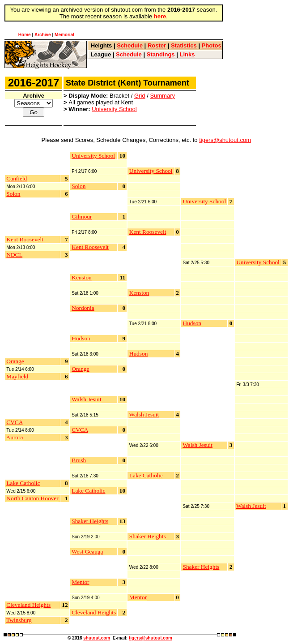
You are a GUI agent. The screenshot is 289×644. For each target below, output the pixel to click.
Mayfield (17, 376)
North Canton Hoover (32, 498)
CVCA (14, 422)
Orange (15, 361)
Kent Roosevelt (25, 239)
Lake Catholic (23, 483)
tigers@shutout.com (225, 140)
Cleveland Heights (28, 605)
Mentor (80, 582)
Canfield (17, 178)
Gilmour (82, 217)
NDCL (14, 255)
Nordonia (83, 308)
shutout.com (97, 638)
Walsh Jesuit (87, 399)
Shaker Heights (90, 521)
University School (114, 109)
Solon (13, 194)
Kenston (81, 277)
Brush (79, 460)
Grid (140, 96)
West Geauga (87, 552)
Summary (162, 96)
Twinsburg (19, 620)
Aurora (15, 437)
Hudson (81, 338)
